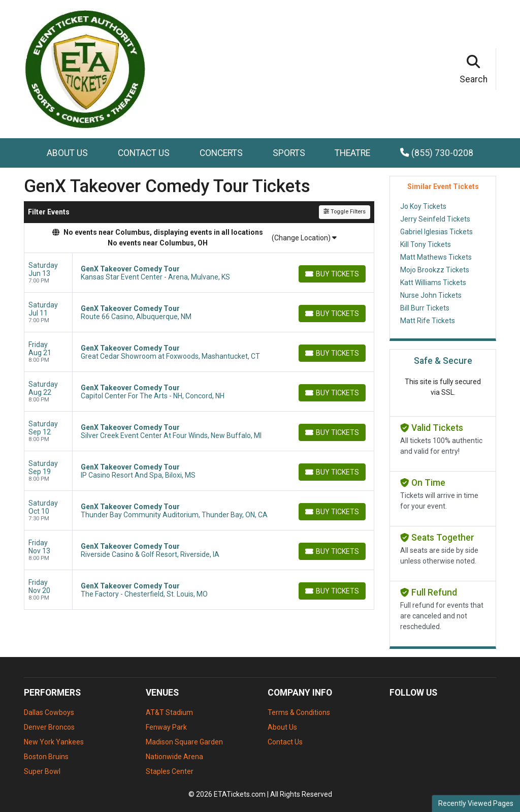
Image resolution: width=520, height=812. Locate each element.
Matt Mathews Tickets (436, 257)
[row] (199, 273)
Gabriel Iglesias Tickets (436, 232)
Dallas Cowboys (49, 712)
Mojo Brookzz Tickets (435, 270)
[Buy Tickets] (332, 274)
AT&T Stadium (169, 712)
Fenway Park (166, 727)
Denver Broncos (49, 727)
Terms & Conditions (299, 712)
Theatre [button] (352, 153)
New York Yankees (54, 742)
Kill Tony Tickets (426, 244)
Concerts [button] (221, 153)
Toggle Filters (345, 212)
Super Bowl (42, 771)
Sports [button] (289, 153)
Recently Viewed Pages (476, 803)
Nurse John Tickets (431, 295)
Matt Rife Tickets (428, 321)
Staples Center (170, 771)
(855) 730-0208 (437, 153)
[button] (474, 69)
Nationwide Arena (174, 757)
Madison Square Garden (184, 742)
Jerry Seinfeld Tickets (435, 219)
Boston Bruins (46, 757)
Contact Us (144, 153)
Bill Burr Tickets (425, 308)
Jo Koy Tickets (423, 206)
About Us (67, 153)
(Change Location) (304, 238)
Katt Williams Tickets (433, 283)
